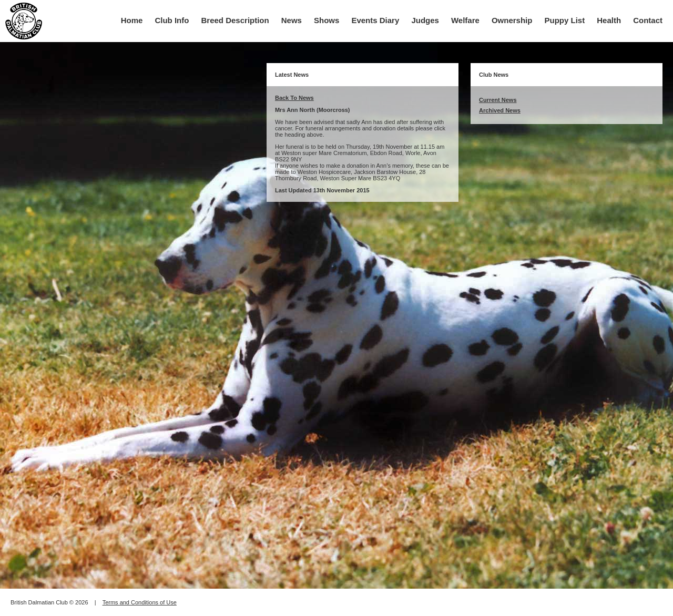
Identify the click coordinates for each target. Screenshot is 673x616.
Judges (425, 20)
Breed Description (235, 20)
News (292, 20)
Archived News (500, 110)
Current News (498, 100)
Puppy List (565, 20)
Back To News (294, 98)
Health (609, 20)
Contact (648, 20)
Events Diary (375, 20)
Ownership (512, 20)
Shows (327, 20)
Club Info (172, 20)
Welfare (465, 20)
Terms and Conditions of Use (140, 602)
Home (132, 20)
